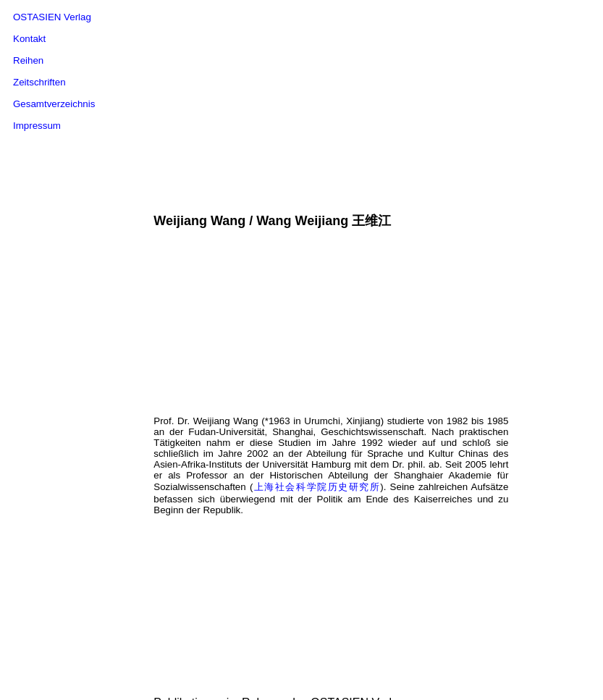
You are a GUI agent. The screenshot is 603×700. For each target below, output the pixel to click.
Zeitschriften (39, 82)
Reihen (28, 60)
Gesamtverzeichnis (54, 104)
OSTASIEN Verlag (52, 17)
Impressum (37, 126)
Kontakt (29, 39)
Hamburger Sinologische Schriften (310, 669)
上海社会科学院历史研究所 (316, 416)
